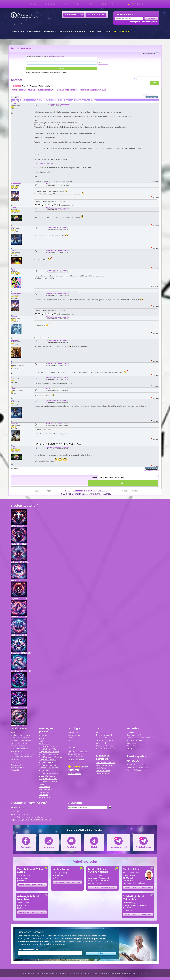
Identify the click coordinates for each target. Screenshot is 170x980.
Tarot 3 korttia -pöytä (105, 749)
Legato (14, 389)
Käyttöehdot (99, 973)
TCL (12, 363)
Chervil (14, 317)
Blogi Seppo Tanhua (48, 746)
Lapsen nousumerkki (20, 743)
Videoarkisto (132, 746)
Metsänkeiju (16, 184)
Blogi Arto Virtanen (48, 776)
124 (22, 97)
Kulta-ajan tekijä (134, 735)
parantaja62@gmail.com (44, 163)
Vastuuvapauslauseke (114, 973)
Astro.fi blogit (104, 31)
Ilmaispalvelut (34, 31)
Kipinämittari (16, 751)
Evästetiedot (143, 973)
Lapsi (91, 31)
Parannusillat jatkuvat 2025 (93, 90)
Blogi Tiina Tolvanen (48, 779)
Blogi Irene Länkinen (48, 773)
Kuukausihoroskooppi (20, 735)
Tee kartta (44, 795)
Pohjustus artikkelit (135, 740)
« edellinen (146, 95)
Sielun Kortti (102, 738)
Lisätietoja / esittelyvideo (32, 885)
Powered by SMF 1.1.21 (74, 491)
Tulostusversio (152, 97)
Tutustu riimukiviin (76, 760)
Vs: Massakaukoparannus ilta (58, 184)
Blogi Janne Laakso (48, 760)
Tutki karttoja (17, 31)
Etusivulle (15, 770)
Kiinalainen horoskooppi (21, 757)
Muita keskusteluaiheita (40, 90)
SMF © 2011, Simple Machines (96, 491)
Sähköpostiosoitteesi (28, 950)
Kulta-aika (136, 4)
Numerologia (49, 4)
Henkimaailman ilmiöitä (66, 90)
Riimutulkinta (74, 754)
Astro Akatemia (74, 774)
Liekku (14, 208)
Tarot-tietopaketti (104, 735)
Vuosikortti (101, 743)
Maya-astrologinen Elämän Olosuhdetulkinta (31, 820)
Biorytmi (43, 736)
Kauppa (130, 749)
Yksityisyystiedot (130, 973)
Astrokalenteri (74, 15)
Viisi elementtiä (103, 771)
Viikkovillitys (16, 732)
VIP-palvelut (122, 31)
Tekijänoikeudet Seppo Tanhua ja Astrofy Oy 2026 (40, 973)
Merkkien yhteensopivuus (22, 754)
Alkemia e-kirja (17, 767)
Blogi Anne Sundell (48, 765)
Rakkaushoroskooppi (20, 749)
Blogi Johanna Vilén (48, 749)
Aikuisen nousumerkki (21, 740)
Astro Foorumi (21, 48)
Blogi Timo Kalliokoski (49, 752)
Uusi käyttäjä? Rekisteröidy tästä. (143, 22)
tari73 (13, 250)
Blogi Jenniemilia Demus (50, 757)
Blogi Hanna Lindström (50, 781)
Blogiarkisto (132, 743)
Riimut (91, 4)
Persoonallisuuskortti (106, 740)
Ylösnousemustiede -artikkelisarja (142, 738)
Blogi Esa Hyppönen (48, 762)
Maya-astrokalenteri (19, 814)
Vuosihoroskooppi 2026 (21, 738)
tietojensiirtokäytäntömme (52, 944)
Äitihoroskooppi (18, 746)
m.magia (15, 424)
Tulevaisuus (50, 31)
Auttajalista (16, 765)
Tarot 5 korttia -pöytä (105, 746)
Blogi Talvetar (45, 770)
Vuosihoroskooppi (104, 765)
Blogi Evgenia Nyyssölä (49, 768)
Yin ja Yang (101, 768)
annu (13, 377)
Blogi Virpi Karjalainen (49, 754)
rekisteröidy (59, 56)
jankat (14, 227)
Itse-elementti (102, 773)
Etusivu (33, 4)
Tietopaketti (44, 787)
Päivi (13, 270)
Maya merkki (16, 759)
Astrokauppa (96, 15)
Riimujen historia (75, 757)
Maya (65, 4)
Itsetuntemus (66, 31)
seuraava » (154, 95)
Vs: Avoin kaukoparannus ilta (58, 208)
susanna (14, 340)
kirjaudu (50, 56)
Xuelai (13, 400)
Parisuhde (80, 31)
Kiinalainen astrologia (111, 4)
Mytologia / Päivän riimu (78, 751)
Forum (42, 784)
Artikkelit (15, 762)
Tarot (78, 4)
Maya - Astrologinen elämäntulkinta (27, 817)
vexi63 (14, 104)
